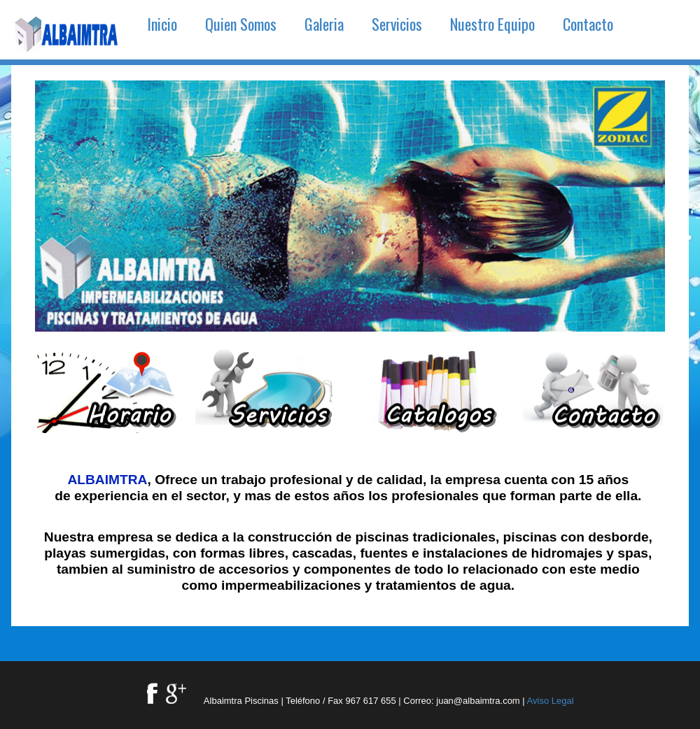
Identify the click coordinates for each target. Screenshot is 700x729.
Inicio (162, 24)
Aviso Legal (551, 701)
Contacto (588, 24)
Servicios (397, 24)
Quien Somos (241, 24)
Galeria (324, 24)
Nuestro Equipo (492, 24)
